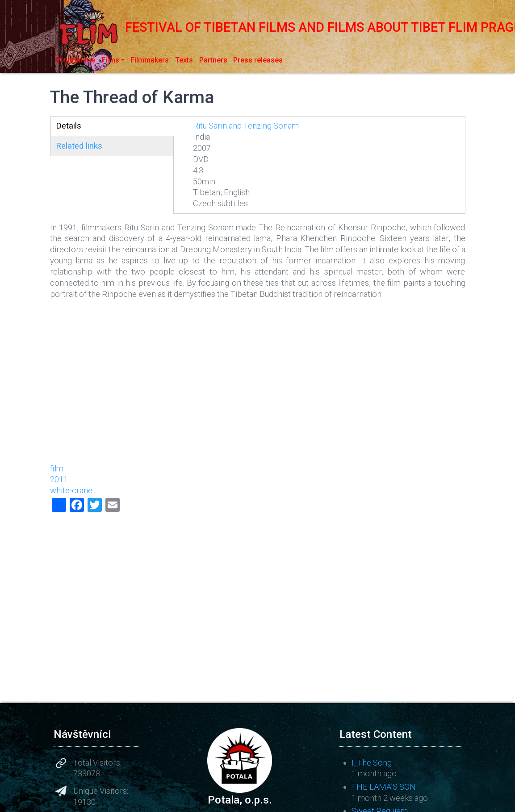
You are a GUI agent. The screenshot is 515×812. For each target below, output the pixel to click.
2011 (59, 479)
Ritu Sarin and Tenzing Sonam (246, 126)
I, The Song (372, 763)
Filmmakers (150, 60)
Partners (213, 60)
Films (110, 60)
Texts (184, 60)
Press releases (258, 60)
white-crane (71, 490)
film (57, 468)
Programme (75, 60)
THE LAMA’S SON (384, 787)
